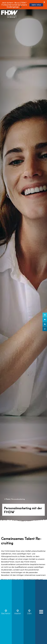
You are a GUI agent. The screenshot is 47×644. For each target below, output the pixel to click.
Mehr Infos (36, 5)
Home (8, 499)
